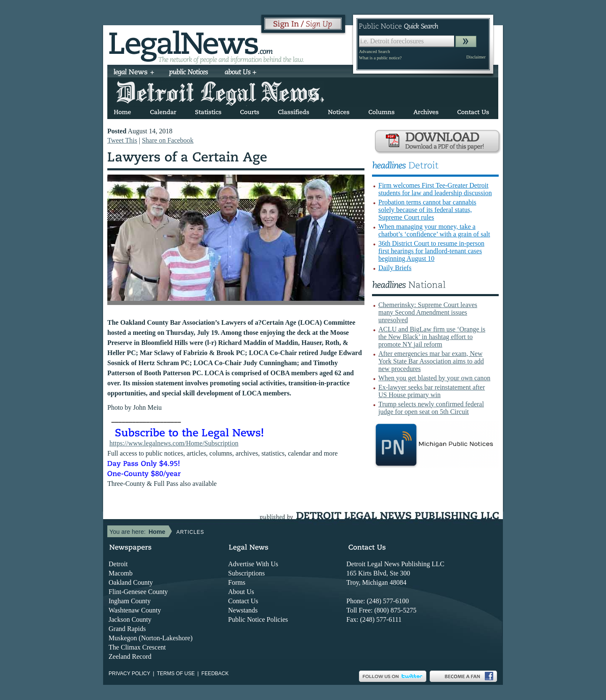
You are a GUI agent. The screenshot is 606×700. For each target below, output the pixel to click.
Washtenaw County (135, 610)
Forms (237, 582)
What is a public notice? (380, 58)
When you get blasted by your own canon (434, 378)
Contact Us (243, 601)
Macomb (121, 573)
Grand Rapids (127, 629)
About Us (241, 592)
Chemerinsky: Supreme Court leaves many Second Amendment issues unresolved (428, 312)
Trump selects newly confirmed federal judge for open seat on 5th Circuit (431, 408)
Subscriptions (246, 573)
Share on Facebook (168, 140)
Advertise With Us (253, 564)
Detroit (118, 564)
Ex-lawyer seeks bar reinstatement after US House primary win (432, 391)
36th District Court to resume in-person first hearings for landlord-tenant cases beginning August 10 (431, 251)
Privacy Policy (129, 673)
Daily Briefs (395, 268)
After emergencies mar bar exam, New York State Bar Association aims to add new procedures (431, 361)
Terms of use (176, 673)
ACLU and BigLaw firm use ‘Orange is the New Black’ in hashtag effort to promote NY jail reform (432, 337)
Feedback (215, 673)
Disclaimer (476, 57)
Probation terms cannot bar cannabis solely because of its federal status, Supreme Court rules (427, 210)
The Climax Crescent (137, 647)
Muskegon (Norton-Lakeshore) (151, 638)
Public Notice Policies (258, 619)
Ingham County (130, 601)
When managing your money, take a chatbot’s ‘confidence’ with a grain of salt (434, 230)
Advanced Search (375, 52)
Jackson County (130, 619)
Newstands (243, 610)
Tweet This (122, 140)
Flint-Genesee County (138, 592)
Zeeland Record (130, 656)
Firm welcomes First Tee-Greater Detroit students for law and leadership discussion (435, 189)
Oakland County (131, 582)
